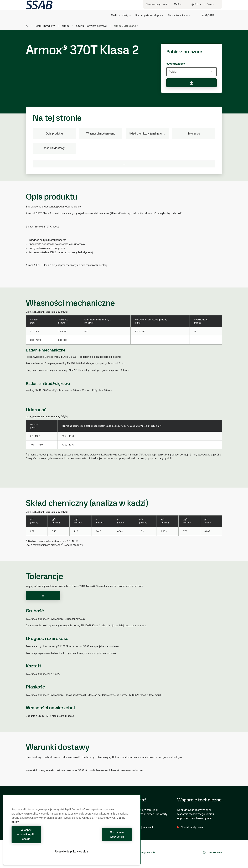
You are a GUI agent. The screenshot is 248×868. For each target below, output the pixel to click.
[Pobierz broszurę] (192, 83)
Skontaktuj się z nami (190, 827)
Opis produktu (54, 134)
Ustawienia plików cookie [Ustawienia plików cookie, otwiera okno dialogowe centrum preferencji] (72, 852)
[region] (72, 834)
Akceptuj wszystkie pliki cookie (41, 839)
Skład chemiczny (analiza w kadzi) (149, 134)
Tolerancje (194, 134)
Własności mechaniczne (101, 134)
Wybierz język (176, 64)
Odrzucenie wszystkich (103, 839)
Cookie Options (213, 852)
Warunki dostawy (54, 148)
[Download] (43, 596)
